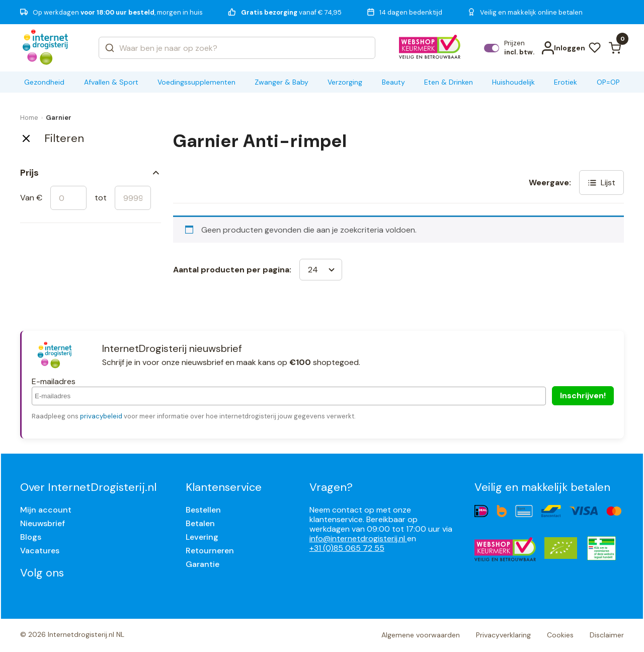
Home (29, 118)
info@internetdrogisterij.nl (358, 538)
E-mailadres (54, 381)
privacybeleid (101, 416)
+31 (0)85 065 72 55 (347, 548)
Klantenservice (224, 487)
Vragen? (331, 487)
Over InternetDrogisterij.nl (88, 487)
